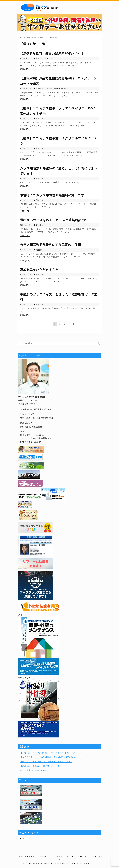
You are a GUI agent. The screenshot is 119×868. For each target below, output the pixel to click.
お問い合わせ (70, 857)
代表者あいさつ (31, 857)
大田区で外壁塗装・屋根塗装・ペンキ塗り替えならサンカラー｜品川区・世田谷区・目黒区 (62, 864)
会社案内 (44, 857)
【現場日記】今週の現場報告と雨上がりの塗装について (46, 762)
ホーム (20, 857)
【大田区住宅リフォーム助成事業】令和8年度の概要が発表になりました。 (55, 757)
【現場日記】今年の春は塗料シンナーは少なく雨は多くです (48, 753)
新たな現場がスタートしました (35, 770)
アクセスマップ (56, 857)
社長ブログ (83, 857)
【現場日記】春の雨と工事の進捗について (40, 766)
